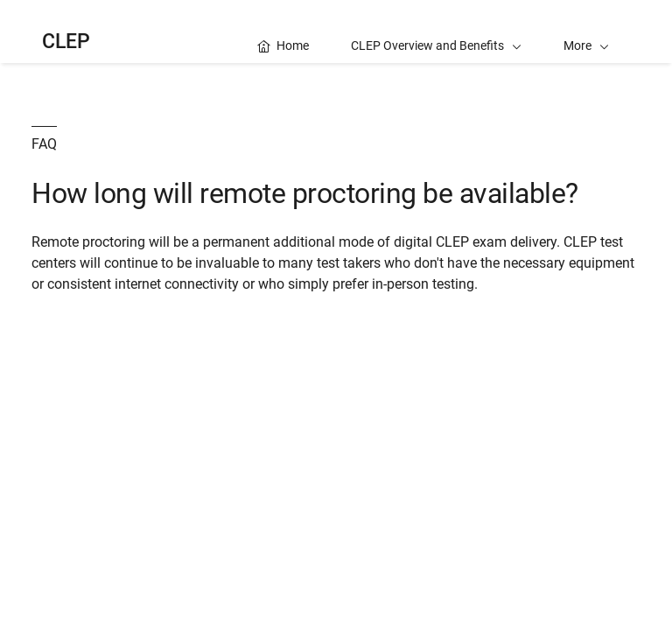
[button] (586, 31)
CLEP (66, 42)
